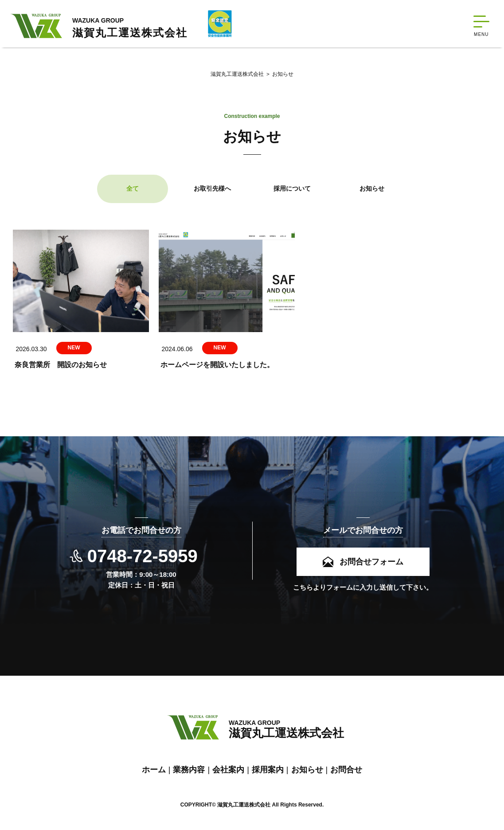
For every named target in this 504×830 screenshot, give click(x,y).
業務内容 (189, 769)
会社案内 (228, 769)
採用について (292, 192)
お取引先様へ (212, 192)
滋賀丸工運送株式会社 (237, 75)
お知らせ (278, 75)
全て (133, 192)
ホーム (154, 769)
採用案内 (268, 769)
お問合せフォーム (371, 560)
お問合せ (346, 769)
